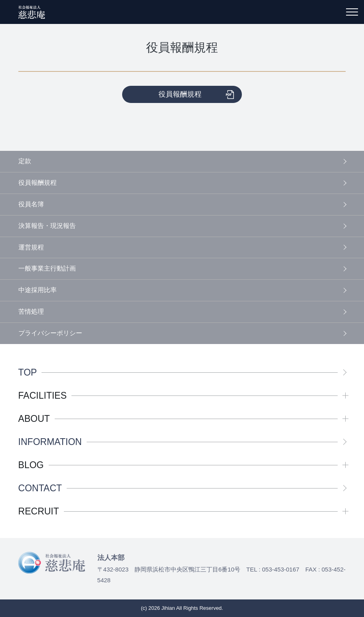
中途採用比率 (38, 290)
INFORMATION (50, 442)
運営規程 (31, 247)
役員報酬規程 (180, 94)
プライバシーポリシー (50, 333)
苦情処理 (31, 311)
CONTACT (40, 488)
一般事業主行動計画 (47, 268)
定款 (25, 161)
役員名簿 (31, 204)
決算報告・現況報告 (47, 226)
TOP (28, 373)
